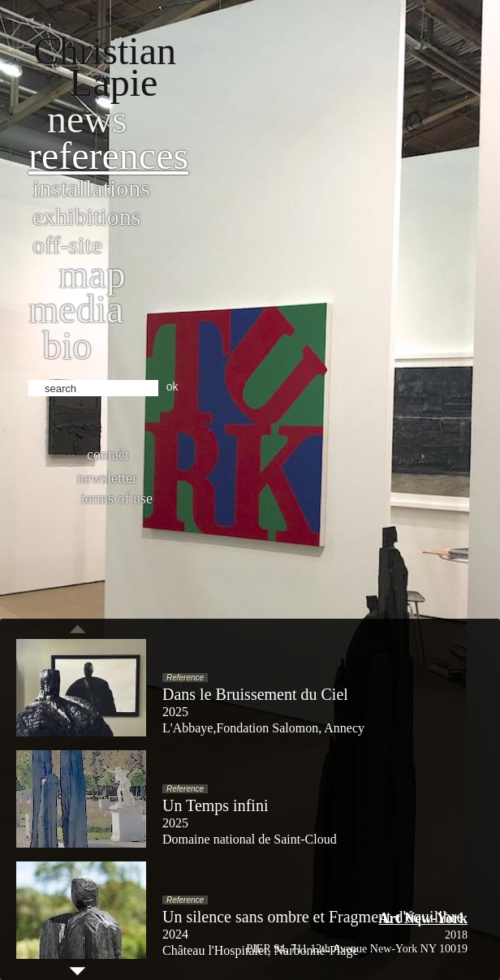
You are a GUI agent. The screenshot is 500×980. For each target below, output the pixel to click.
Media (76, 309)
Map (92, 274)
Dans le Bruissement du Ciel (255, 694)
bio (67, 345)
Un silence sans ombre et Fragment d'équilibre (313, 917)
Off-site (67, 245)
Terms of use (117, 499)
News (87, 119)
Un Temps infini (215, 805)
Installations (91, 188)
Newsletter (107, 478)
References (108, 155)
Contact (108, 455)
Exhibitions (86, 216)
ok (172, 386)
